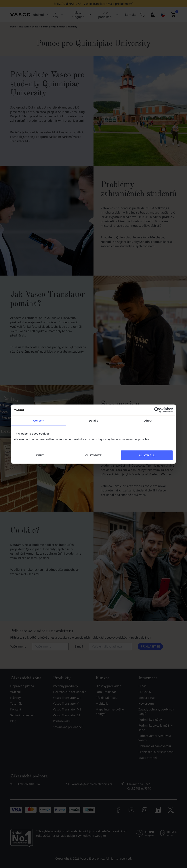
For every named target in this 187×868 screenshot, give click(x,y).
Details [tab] (93, 421)
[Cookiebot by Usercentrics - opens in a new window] (157, 410)
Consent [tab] (39, 421)
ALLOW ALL (147, 455)
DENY (40, 455)
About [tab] (148, 421)
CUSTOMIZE (94, 455)
